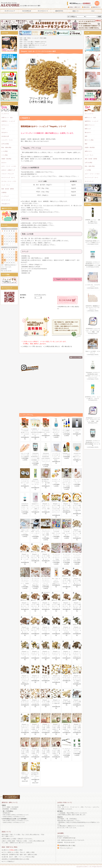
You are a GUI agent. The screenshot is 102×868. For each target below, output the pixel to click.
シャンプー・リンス (7, 140)
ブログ (93, 11)
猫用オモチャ (89, 151)
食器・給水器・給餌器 (8, 189)
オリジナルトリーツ (43, 11)
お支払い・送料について (75, 7)
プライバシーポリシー (66, 848)
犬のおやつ (5, 132)
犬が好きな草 (5, 136)
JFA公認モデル (6, 204)
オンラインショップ (9, 11)
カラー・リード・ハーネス (9, 166)
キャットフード (89, 114)
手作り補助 (43, 38)
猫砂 (86, 144)
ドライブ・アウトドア (8, 174)
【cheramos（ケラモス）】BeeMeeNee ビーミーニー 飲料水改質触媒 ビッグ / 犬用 (93, 264)
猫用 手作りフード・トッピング (38, 45)
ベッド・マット (6, 185)
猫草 (86, 136)
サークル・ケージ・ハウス (9, 181)
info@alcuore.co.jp (69, 838)
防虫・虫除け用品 (6, 147)
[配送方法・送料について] (10, 802)
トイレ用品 (5, 155)
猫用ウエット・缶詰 (90, 118)
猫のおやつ (32, 47)
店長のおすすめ (59, 11)
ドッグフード (5, 114)
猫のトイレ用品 (89, 140)
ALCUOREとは (27, 11)
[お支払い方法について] (65, 802)
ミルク (3, 129)
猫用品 (26, 45)
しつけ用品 (5, 151)
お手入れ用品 (5, 144)
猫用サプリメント (90, 125)
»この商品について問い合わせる (31, 346)
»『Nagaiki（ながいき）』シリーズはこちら (67, 279)
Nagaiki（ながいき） (41, 42)
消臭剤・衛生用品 (6, 159)
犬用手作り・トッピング (8, 121)
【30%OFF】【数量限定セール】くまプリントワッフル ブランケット (93, 308)
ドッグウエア (5, 196)
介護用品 (4, 192)
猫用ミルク (88, 129)
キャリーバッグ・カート (8, 177)
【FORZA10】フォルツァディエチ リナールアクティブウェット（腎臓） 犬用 (93, 330)
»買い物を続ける (67, 346)
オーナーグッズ (6, 200)
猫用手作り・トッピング (92, 121)
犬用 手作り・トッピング (31, 38)
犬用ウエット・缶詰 (7, 118)
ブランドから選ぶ (29, 42)
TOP (21, 38)
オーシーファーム (40, 43)
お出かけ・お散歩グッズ (8, 170)
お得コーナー (75, 11)
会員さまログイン (96, 7)
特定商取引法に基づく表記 (67, 846)
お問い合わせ (87, 7)
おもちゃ (4, 163)
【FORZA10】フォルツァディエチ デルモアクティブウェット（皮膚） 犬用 (93, 420)
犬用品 (26, 40)
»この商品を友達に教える (51, 346)
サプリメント (5, 125)
